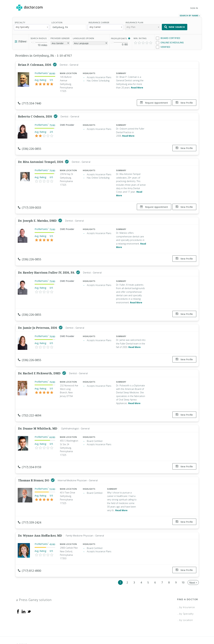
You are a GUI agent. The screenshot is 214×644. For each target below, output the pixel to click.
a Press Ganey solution (34, 586)
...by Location (185, 606)
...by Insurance (186, 593)
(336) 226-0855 (29, 146)
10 (183, 568)
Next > (193, 568)
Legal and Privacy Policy (110, 631)
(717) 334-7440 (29, 102)
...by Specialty (185, 599)
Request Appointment (153, 102)
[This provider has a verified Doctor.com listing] (55, 64)
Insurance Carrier (99, 21)
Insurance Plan (134, 21)
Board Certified (168, 37)
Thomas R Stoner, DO (34, 469)
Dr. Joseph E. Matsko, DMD (38, 216)
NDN (195, 631)
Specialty (20, 21)
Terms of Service (141, 631)
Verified (163, 46)
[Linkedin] (24, 597)
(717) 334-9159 (29, 457)
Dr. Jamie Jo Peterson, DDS (38, 320)
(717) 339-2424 (29, 511)
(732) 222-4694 (29, 406)
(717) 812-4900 (29, 558)
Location (57, 21)
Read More (137, 86)
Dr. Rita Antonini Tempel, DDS (41, 158)
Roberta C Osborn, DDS (35, 114)
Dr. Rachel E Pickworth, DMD (40, 364)
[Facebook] (18, 597)
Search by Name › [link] (190, 14)
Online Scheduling (170, 42)
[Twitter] (29, 597)
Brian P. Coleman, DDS (35, 64)
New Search (175, 26)
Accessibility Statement (172, 631)
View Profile (184, 102)
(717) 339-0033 (29, 204)
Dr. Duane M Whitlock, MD (38, 418)
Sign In (194, 8)
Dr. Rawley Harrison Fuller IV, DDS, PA (47, 266)
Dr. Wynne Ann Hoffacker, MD (40, 523)
